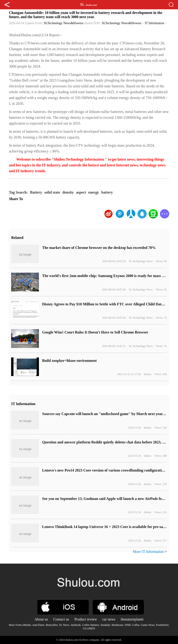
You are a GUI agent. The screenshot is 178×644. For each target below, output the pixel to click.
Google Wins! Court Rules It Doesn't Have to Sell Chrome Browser (95, 332)
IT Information (154, 23)
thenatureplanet (132, 619)
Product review (86, 619)
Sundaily (105, 625)
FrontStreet (162, 625)
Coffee (136, 625)
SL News (64, 625)
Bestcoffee (52, 625)
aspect (81, 192)
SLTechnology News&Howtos (64, 23)
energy (94, 192)
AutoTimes (38, 625)
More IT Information (148, 552)
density (68, 192)
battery (107, 192)
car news (109, 619)
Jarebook (76, 625)
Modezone (118, 625)
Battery (36, 192)
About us (41, 619)
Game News (148, 625)
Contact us (61, 619)
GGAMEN (89, 628)
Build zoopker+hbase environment (70, 361)
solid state (52, 192)
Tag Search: (18, 192)
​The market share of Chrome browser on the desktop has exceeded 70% (99, 248)
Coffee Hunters (91, 625)
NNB (128, 625)
